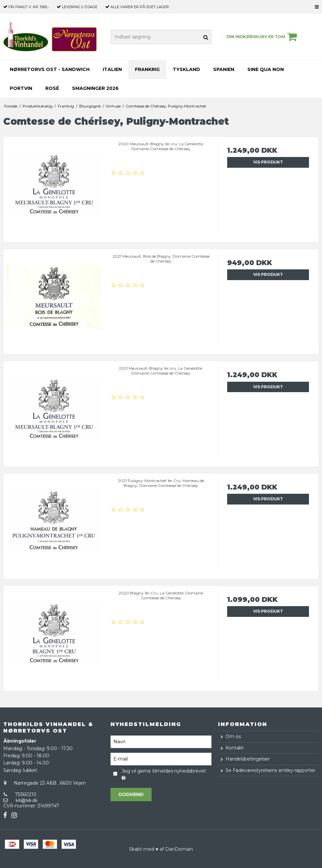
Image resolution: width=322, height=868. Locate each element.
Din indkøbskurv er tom (263, 37)
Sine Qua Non (266, 69)
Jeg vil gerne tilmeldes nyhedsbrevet (163, 774)
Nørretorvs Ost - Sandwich (50, 69)
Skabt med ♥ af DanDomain (161, 849)
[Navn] (161, 742)
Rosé (52, 88)
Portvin (21, 88)
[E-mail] (161, 759)
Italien (112, 69)
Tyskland (186, 69)
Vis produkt (268, 162)
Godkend (131, 794)
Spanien (224, 69)
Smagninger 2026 (95, 88)
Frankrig (147, 69)
